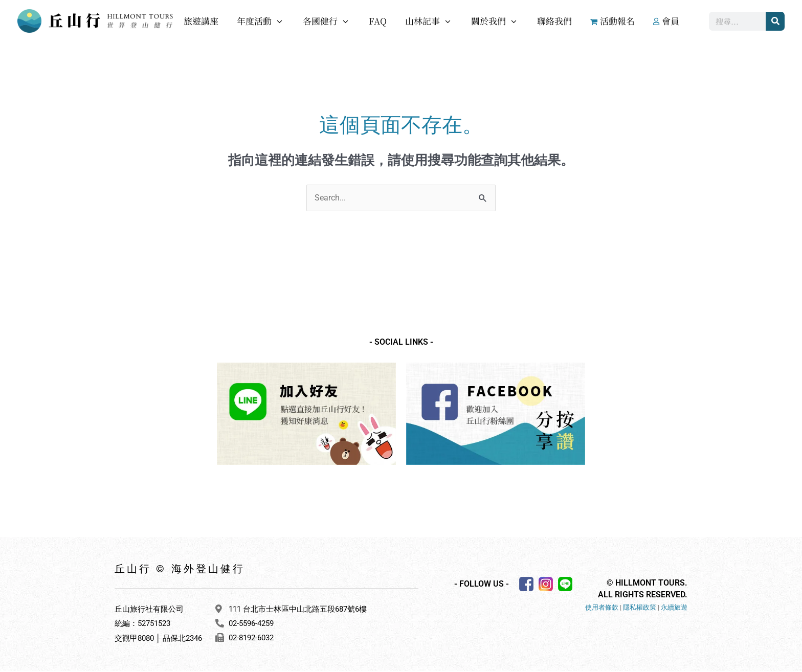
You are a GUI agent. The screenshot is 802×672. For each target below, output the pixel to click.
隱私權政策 (640, 608)
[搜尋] (775, 21)
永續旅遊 (674, 608)
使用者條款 (602, 608)
